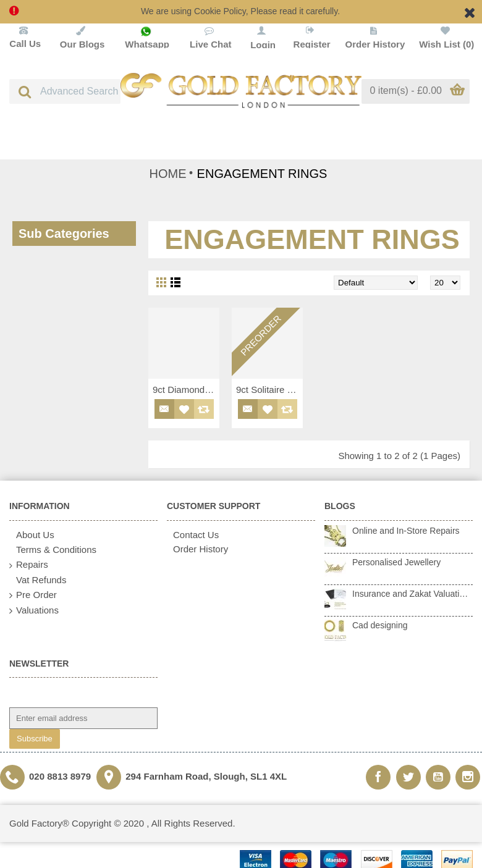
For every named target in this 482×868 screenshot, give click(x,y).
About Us (32, 535)
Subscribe (35, 739)
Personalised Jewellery (396, 562)
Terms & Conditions (53, 550)
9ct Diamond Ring (186, 390)
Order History (197, 549)
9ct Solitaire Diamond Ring (269, 390)
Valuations (34, 611)
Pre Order (33, 595)
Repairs (29, 565)
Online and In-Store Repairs (406, 531)
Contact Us (193, 535)
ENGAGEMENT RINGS (262, 174)
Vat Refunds (38, 580)
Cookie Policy (220, 11)
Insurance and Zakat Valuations (412, 594)
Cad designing (380, 625)
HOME (168, 174)
